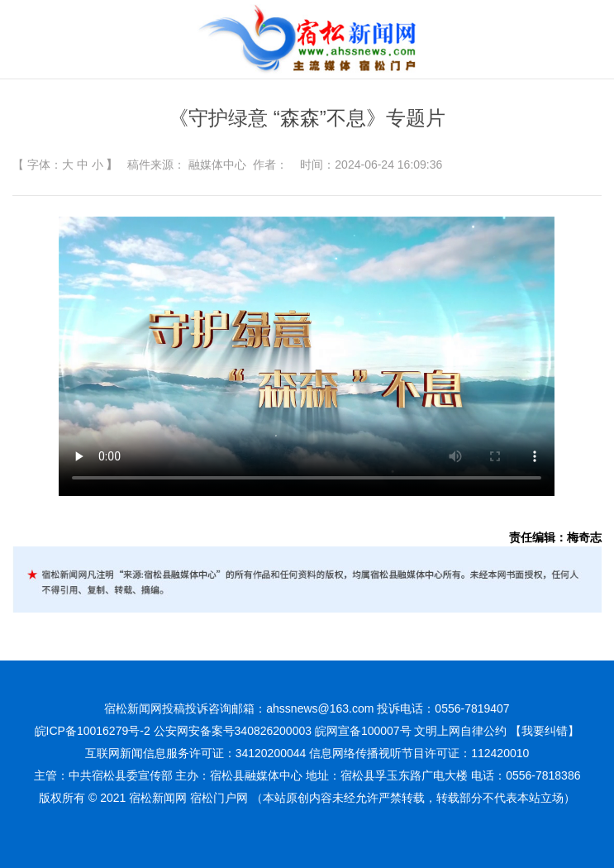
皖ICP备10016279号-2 (93, 731)
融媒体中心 (217, 165)
